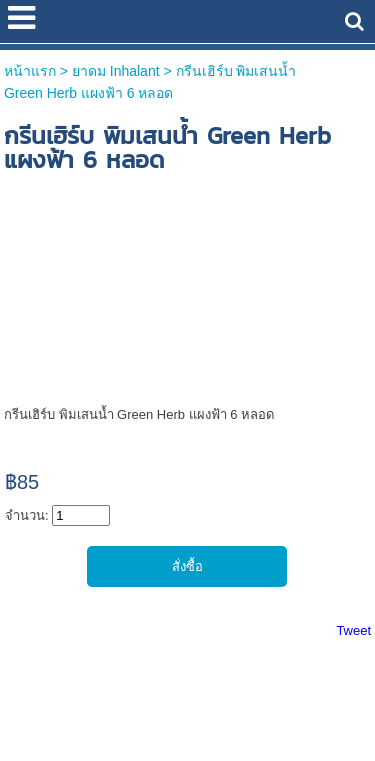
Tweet (353, 630)
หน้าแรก (30, 71)
